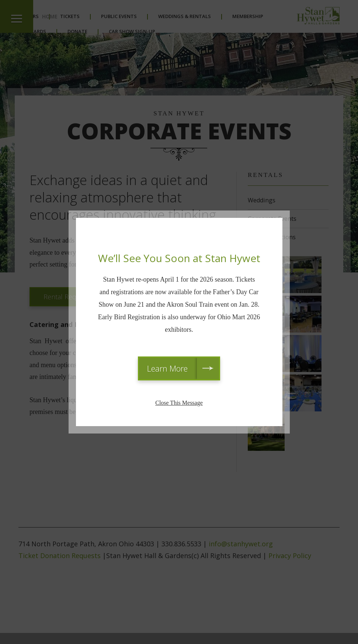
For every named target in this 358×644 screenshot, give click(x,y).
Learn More (167, 368)
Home (50, 16)
